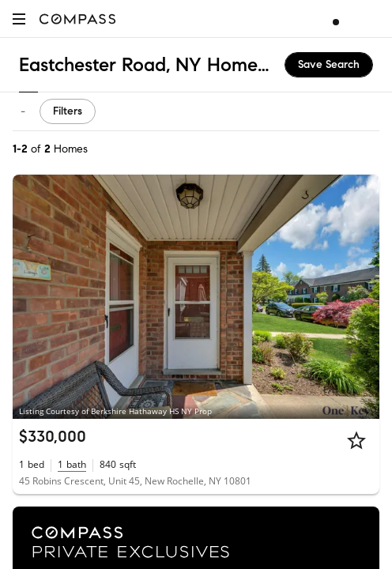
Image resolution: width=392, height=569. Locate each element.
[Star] (356, 440)
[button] (19, 19)
